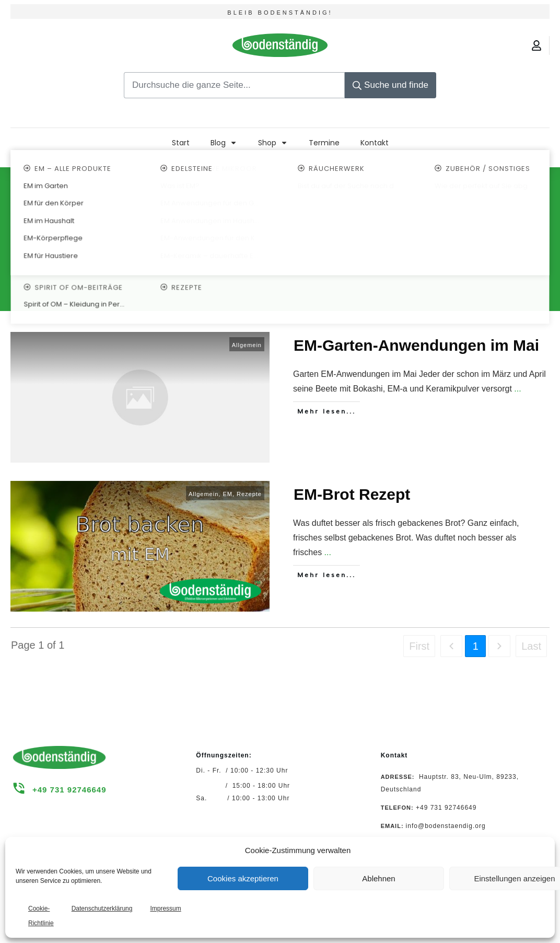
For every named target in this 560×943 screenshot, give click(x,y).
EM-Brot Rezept (352, 494)
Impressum (165, 908)
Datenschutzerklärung (102, 908)
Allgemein (247, 345)
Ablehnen (378, 878)
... (517, 389)
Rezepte (249, 494)
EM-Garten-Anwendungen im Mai (416, 345)
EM (227, 494)
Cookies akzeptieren (243, 878)
